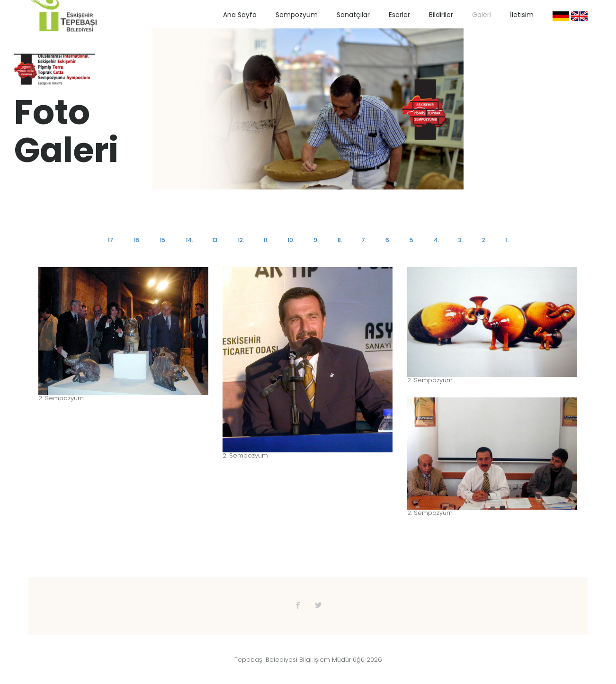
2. (482, 240)
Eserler (399, 15)
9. (316, 240)
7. (363, 240)
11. (266, 240)
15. (165, 240)
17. (113, 240)
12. (241, 240)
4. (435, 240)
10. (291, 240)
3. (459, 240)
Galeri (482, 15)
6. (387, 240)
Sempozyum (297, 15)
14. (190, 240)
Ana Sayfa (240, 15)
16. (139, 240)
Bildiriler (441, 15)
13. (216, 240)
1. (505, 240)
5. (411, 240)
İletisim (522, 15)
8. (339, 240)
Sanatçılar (353, 15)
